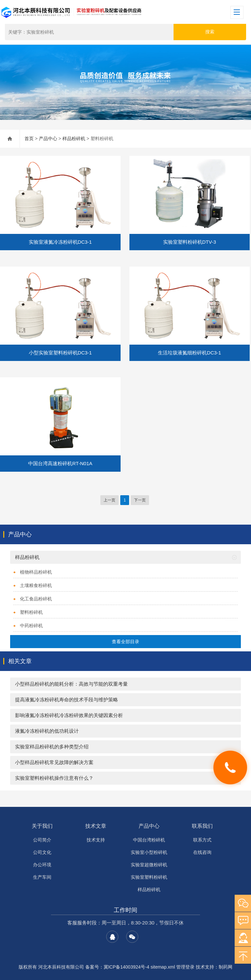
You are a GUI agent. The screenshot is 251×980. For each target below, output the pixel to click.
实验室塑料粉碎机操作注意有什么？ (54, 778)
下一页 (140, 500)
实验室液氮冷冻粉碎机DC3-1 (60, 242)
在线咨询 (202, 852)
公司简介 (42, 840)
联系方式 (202, 840)
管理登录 (185, 967)
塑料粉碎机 (31, 612)
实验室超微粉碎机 (149, 865)
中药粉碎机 (31, 626)
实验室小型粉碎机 (149, 852)
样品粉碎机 (74, 139)
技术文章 (96, 826)
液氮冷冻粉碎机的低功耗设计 (47, 731)
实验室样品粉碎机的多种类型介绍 (52, 747)
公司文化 (42, 852)
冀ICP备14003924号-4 (126, 967)
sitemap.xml (163, 967)
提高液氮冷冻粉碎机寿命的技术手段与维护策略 (67, 700)
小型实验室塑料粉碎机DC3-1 (60, 353)
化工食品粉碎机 (36, 599)
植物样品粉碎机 (36, 572)
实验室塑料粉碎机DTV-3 (190, 242)
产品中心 (48, 139)
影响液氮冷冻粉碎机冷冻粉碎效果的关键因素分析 (69, 715)
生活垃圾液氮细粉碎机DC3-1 (189, 353)
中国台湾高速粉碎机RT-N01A (60, 463)
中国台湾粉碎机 (149, 840)
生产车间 (42, 877)
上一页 (109, 500)
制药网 (226, 967)
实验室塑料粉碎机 (149, 877)
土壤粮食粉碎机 (36, 585)
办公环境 (42, 865)
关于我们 (42, 826)
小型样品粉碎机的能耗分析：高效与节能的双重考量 (71, 684)
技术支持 (96, 840)
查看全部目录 (125, 642)
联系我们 (202, 826)
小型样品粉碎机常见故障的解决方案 (54, 762)
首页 (29, 139)
